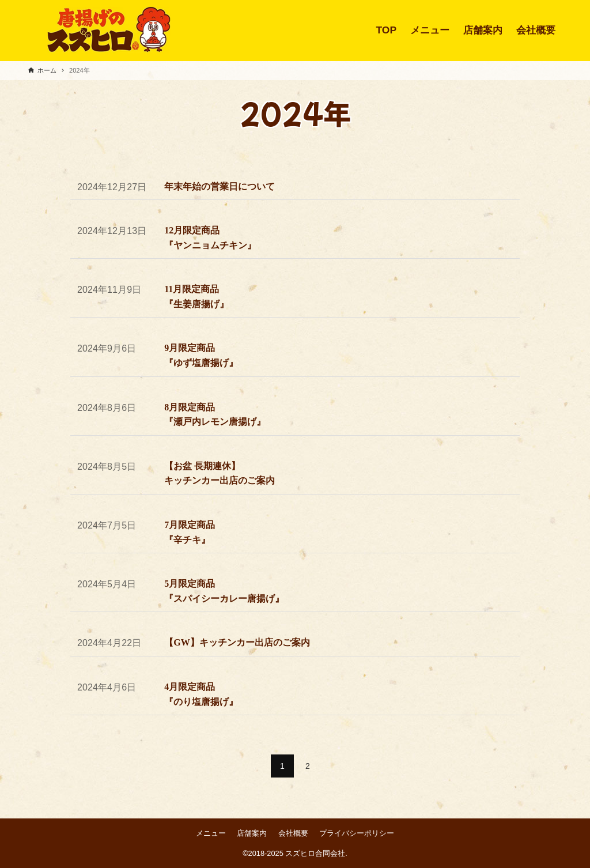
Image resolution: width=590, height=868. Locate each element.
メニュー (211, 833)
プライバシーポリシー (357, 833)
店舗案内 (252, 833)
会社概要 (293, 833)
